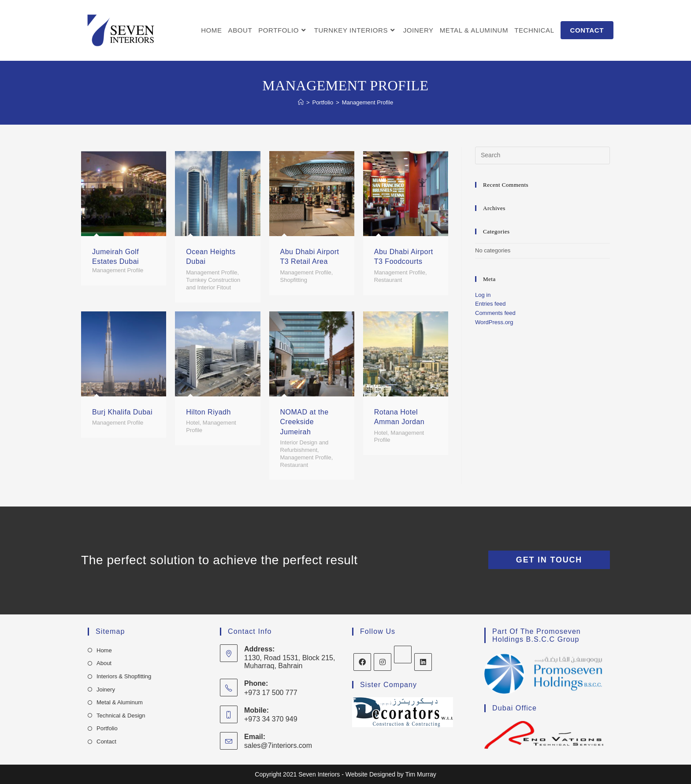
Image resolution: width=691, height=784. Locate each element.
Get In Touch (549, 560)
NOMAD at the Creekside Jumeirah (305, 422)
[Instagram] (383, 662)
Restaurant (388, 280)
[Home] (301, 102)
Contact (106, 741)
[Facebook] (362, 662)
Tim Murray (420, 774)
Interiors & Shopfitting (124, 676)
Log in (483, 295)
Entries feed (490, 304)
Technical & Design (121, 716)
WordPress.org (494, 322)
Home (104, 650)
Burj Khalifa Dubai (122, 412)
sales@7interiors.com (278, 745)
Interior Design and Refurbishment (305, 446)
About (104, 663)
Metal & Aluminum (120, 702)
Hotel (193, 423)
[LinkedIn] (423, 662)
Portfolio (107, 728)
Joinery (106, 690)
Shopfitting (294, 280)
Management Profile (118, 270)
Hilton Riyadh (208, 412)
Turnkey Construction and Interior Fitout (213, 284)
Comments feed (495, 313)
